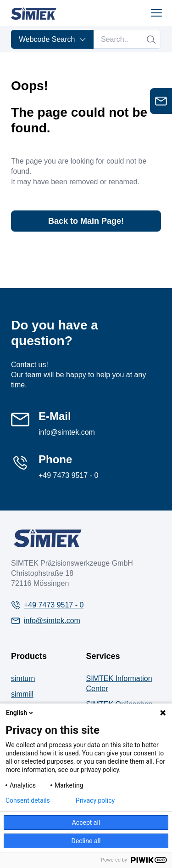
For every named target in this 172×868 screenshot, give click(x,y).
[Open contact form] (161, 101)
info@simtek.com (67, 432)
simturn (23, 678)
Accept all (86, 823)
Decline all (86, 841)
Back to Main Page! (86, 221)
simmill (22, 694)
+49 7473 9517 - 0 (68, 475)
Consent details (28, 800)
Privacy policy (95, 800)
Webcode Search (53, 39)
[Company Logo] (48, 538)
